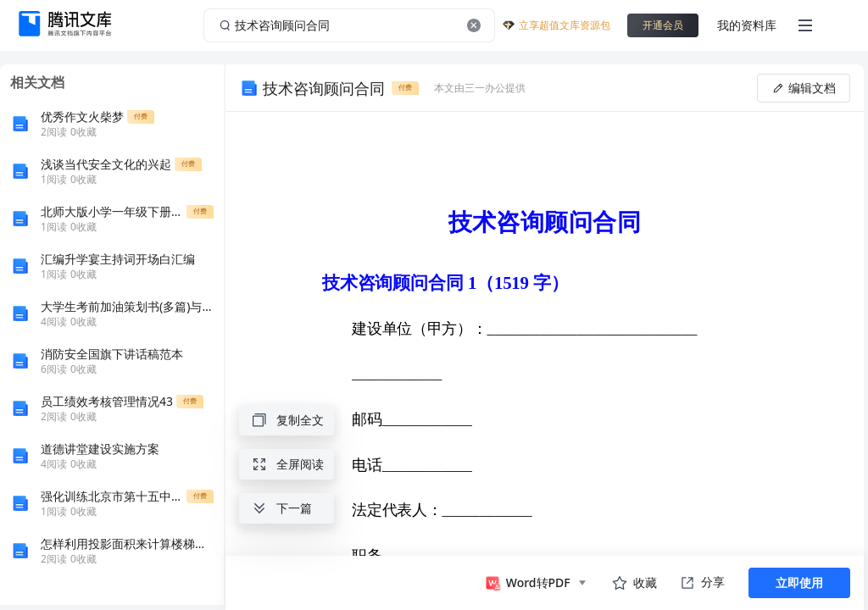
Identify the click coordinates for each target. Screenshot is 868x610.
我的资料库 (747, 25)
